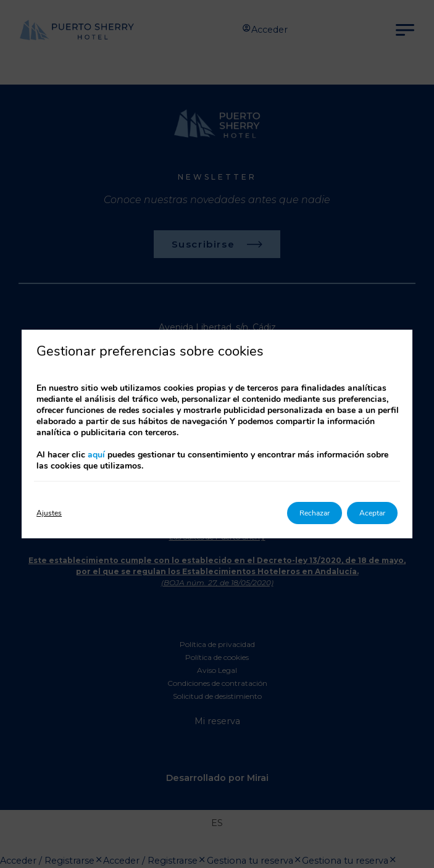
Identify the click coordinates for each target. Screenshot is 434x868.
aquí (96, 455)
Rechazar (315, 513)
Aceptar (372, 513)
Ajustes (49, 513)
